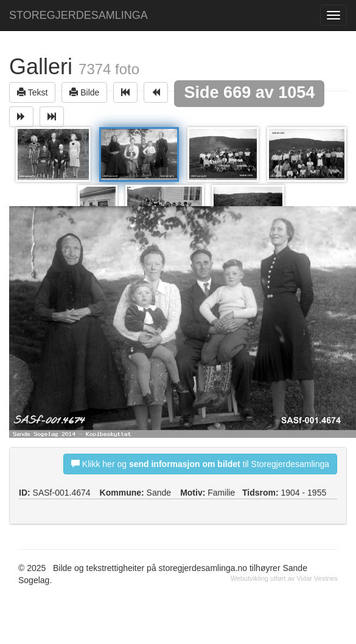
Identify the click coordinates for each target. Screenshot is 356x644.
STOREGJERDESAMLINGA (79, 15)
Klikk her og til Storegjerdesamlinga (200, 464)
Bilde (84, 92)
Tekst (32, 92)
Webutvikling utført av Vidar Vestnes (284, 578)
